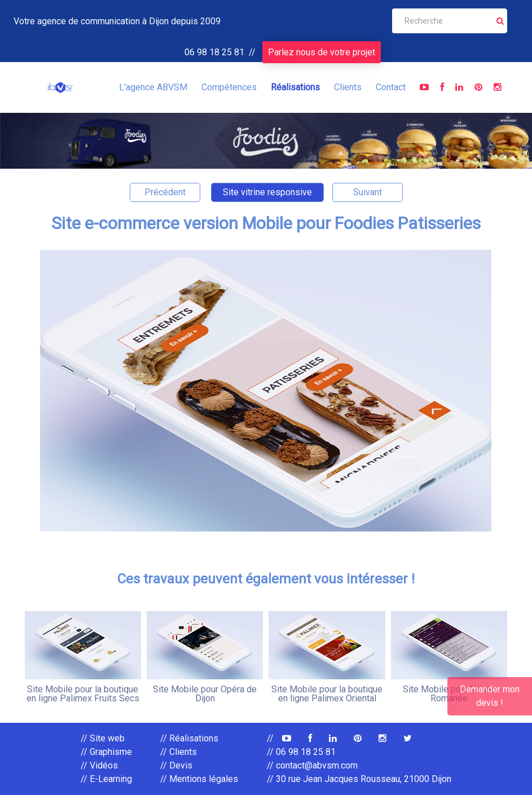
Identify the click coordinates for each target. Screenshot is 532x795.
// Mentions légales (199, 779)
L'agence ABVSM (153, 87)
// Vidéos (99, 765)
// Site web (103, 738)
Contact (391, 87)
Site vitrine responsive (267, 192)
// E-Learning (106, 779)
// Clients (179, 752)
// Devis (176, 765)
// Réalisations (189, 738)
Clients (348, 87)
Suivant (368, 192)
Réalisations (295, 87)
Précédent (165, 192)
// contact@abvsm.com (312, 765)
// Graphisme (106, 752)
